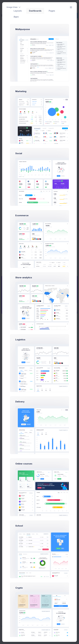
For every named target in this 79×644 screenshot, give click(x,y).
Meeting (35, 335)
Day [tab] (52, 322)
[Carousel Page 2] (38, 443)
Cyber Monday (15, 510)
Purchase (48, 636)
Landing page (51, 357)
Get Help (72, 318)
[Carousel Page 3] (41, 443)
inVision (15, 601)
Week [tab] (60, 322)
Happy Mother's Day (17, 535)
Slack (14, 583)
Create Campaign (16, 465)
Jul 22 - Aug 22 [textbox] (61, 406)
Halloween (13, 497)
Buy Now (72, 330)
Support (39, 636)
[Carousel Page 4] (44, 443)
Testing (60, 346)
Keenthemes (43, 640)
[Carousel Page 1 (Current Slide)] (35, 443)
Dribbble (15, 565)
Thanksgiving (14, 522)
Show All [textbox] (15, 473)
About (31, 636)
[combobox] (65, 406)
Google (15, 592)
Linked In (16, 574)
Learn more (45, 145)
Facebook (16, 610)
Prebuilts (73, 307)
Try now (32, 145)
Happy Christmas (16, 485)
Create (73, 16)
